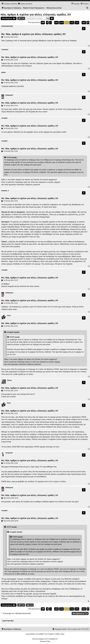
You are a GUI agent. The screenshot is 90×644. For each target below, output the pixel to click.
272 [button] (72, 23)
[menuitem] (25, 4)
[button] (43, 23)
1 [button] (50, 23)
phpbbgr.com (54, 639)
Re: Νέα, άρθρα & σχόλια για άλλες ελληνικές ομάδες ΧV (34, 34)
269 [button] (56, 23)
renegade (4, 118)
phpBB (40, 634)
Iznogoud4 (9, 453)
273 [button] (77, 23)
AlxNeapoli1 (9, 95)
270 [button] (61, 23)
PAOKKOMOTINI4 (7, 26)
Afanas (9, 380)
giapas (4, 72)
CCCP (9, 316)
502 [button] (84, 23)
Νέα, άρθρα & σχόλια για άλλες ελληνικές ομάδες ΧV (36, 15)
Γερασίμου (5, 50)
